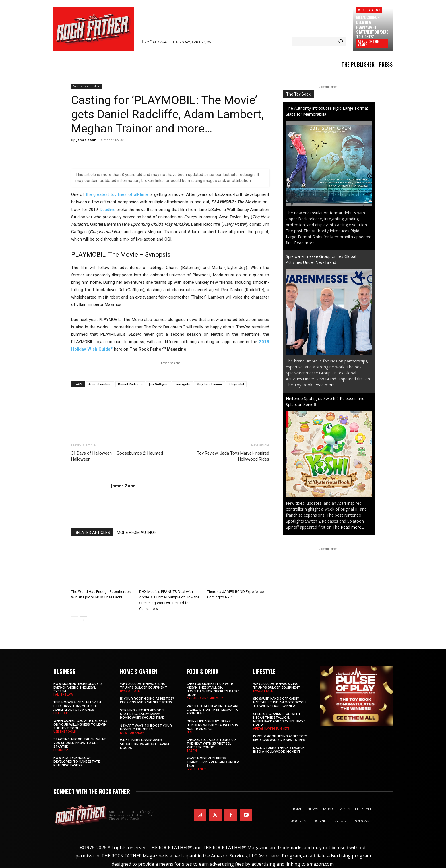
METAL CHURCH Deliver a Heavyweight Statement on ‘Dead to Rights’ (372, 27)
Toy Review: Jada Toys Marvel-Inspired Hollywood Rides (233, 456)
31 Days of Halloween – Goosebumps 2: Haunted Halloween (117, 456)
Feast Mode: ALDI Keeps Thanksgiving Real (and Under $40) (213, 762)
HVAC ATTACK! (130, 691)
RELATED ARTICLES (92, 533)
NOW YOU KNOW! (132, 733)
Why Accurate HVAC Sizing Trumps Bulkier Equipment (143, 686)
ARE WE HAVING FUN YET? (205, 698)
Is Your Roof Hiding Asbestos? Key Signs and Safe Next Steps (147, 701)
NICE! (190, 732)
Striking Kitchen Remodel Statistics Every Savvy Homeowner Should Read (143, 714)
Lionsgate (182, 384)
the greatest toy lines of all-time (117, 194)
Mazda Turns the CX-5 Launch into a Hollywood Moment (279, 750)
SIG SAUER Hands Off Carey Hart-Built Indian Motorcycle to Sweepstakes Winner (280, 702)
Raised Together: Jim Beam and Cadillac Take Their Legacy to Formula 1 (213, 710)
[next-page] (84, 620)
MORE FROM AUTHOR (137, 533)
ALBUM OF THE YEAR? (368, 43)
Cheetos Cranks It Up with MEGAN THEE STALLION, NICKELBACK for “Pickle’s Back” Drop (213, 689)
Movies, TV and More (86, 86)
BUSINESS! (61, 750)
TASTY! (192, 751)
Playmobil (236, 384)
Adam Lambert (100, 384)
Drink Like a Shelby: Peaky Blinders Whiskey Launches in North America (212, 725)
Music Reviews (369, 10)
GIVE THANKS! (196, 769)
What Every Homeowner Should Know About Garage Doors (145, 744)
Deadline (108, 210)
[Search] (341, 42)
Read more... (306, 243)
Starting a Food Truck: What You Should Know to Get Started (80, 743)
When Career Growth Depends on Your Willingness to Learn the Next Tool (80, 725)
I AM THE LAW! (64, 695)
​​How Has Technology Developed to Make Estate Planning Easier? (77, 762)
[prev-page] (75, 620)
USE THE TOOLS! (65, 732)
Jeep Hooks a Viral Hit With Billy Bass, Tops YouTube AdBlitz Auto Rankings (77, 706)
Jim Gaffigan (159, 384)
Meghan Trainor (209, 384)
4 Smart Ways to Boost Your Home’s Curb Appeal (146, 728)
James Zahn (86, 140)
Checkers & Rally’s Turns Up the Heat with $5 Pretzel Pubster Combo (211, 744)
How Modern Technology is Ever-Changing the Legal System (78, 688)
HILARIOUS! (61, 713)
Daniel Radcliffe (130, 384)
